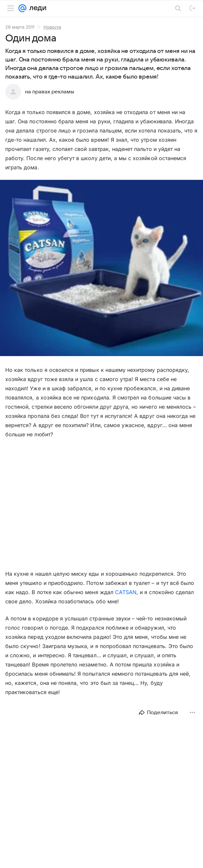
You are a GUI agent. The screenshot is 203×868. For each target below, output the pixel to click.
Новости (52, 27)
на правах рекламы (50, 92)
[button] (101, 269)
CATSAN (126, 592)
